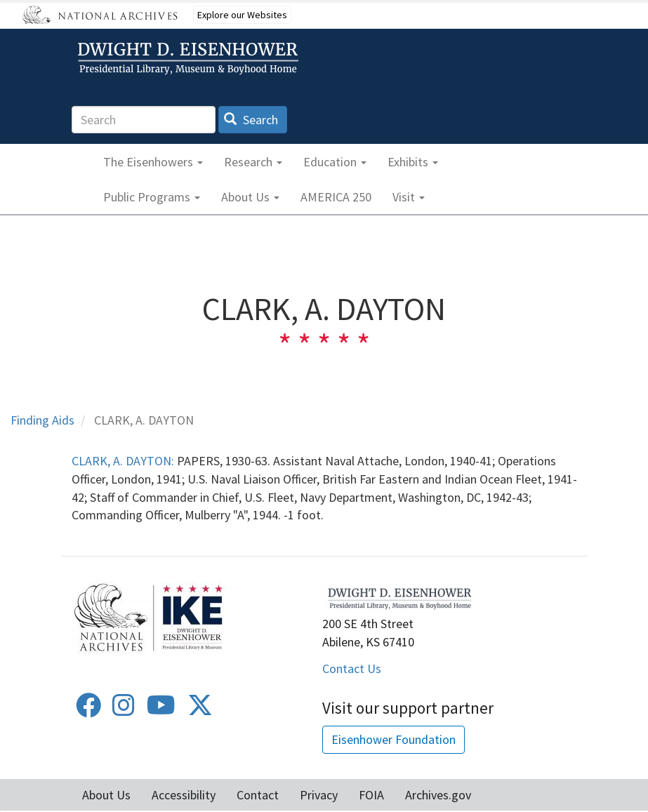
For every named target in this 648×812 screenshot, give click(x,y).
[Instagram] (124, 710)
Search (251, 120)
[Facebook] (88, 710)
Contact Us (352, 668)
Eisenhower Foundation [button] (394, 739)
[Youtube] (161, 710)
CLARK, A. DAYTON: (123, 461)
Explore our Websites (242, 15)
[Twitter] (200, 710)
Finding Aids (42, 420)
